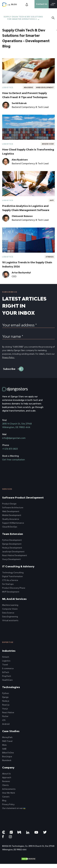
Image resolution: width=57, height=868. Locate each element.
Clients (5, 785)
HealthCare (7, 680)
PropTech (7, 676)
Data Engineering (10, 617)
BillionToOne (8, 753)
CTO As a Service (10, 580)
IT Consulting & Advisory (18, 566)
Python (6, 693)
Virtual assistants (10, 620)
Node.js (6, 701)
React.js (6, 705)
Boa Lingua (7, 757)
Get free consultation (14, 460)
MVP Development (11, 592)
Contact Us (42, 4)
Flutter (5, 716)
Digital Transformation (13, 576)
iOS (4, 720)
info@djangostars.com (14, 438)
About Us (7, 774)
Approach (7, 778)
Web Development (11, 511)
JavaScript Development (13, 552)
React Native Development (15, 555)
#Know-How (48, 144)
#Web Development (45, 87)
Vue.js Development (11, 559)
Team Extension (13, 534)
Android (6, 724)
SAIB (4, 749)
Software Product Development (23, 498)
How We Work (9, 793)
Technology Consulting (13, 573)
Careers (6, 797)
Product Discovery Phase (14, 588)
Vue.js (5, 709)
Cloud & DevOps (10, 527)
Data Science (8, 613)
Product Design (9, 504)
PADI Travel (7, 741)
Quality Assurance (11, 519)
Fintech (6, 657)
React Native (8, 712)
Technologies (11, 687)
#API (52, 200)
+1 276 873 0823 (10, 449)
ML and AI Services (14, 599)
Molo (4, 745)
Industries (9, 651)
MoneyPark (7, 737)
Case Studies (11, 731)
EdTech (6, 672)
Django (5, 697)
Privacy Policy (8, 357)
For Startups (8, 584)
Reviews (6, 781)
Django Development (12, 544)
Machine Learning (10, 605)
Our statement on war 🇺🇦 (14, 808)
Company (8, 768)
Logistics (8, 87)
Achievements (9, 789)
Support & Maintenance (13, 523)
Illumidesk (7, 760)
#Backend (28, 87)
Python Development (12, 540)
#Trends (50, 257)
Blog (14, 4)
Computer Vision (10, 609)
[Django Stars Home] (4, 4)
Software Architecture (13, 508)
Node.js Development (12, 548)
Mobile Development (12, 515)
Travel (5, 665)
